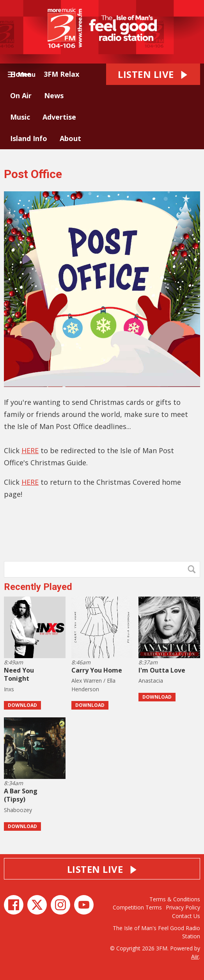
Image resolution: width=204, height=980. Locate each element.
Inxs (9, 689)
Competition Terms (137, 907)
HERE (30, 450)
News (54, 95)
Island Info (29, 138)
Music (20, 117)
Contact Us (186, 916)
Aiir (195, 956)
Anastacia (151, 681)
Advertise (59, 117)
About (70, 138)
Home (21, 74)
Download (22, 705)
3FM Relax (61, 74)
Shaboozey (18, 810)
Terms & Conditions (175, 899)
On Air (21, 95)
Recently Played (38, 587)
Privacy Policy (183, 907)
